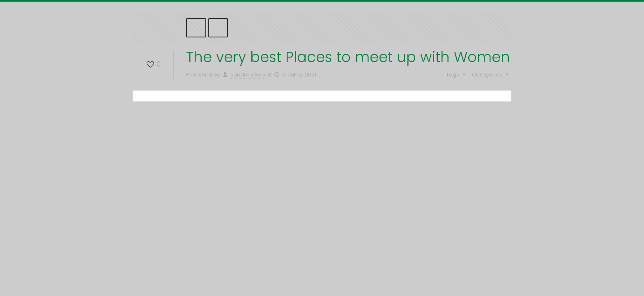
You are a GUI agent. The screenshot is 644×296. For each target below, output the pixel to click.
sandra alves (248, 75)
